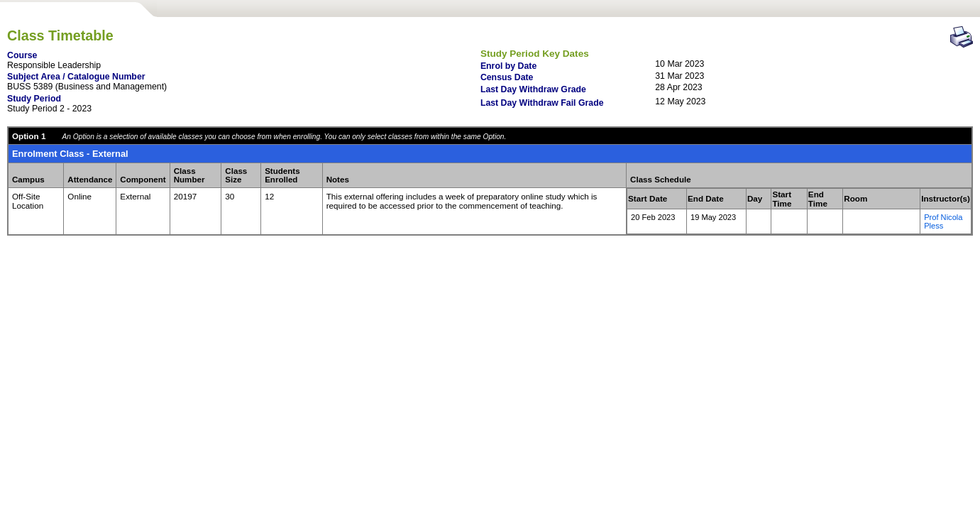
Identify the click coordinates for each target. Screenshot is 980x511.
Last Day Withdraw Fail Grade (542, 103)
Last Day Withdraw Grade (533, 89)
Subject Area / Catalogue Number (76, 77)
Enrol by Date (508, 66)
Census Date (507, 77)
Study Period (34, 99)
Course (22, 55)
